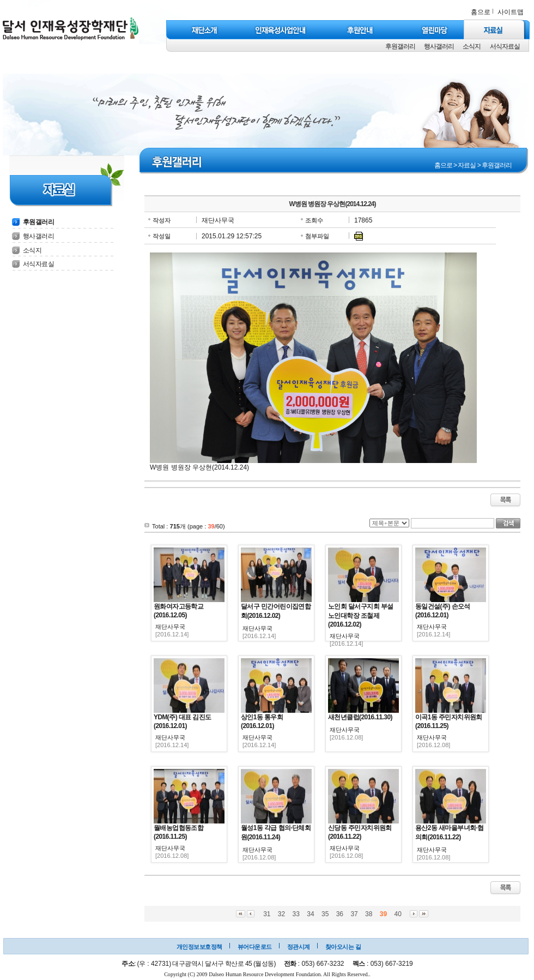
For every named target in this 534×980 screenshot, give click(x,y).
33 (296, 914)
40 (398, 914)
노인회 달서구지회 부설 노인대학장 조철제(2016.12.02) (360, 615)
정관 (293, 947)
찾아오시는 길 (343, 947)
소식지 (472, 46)
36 (340, 914)
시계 (304, 947)
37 (354, 914)
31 (267, 914)
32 (281, 914)
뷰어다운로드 (255, 947)
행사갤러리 (439, 46)
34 (310, 914)
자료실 (467, 165)
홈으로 (481, 12)
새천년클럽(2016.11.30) (360, 717)
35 (325, 914)
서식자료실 (505, 46)
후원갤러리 (400, 46)
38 (369, 914)
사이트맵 (511, 12)
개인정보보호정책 (199, 947)
